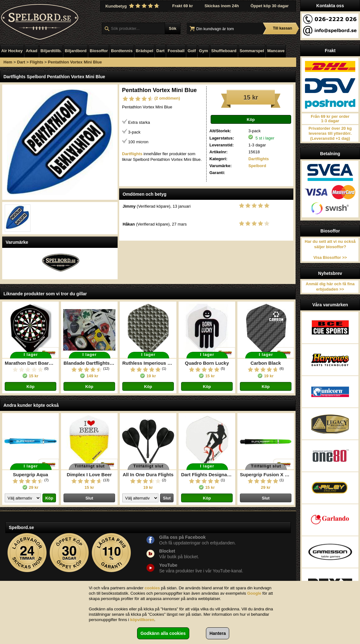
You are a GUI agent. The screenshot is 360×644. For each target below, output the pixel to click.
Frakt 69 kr (183, 6)
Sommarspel (252, 51)
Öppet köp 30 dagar (270, 6)
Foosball (176, 51)
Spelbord (257, 166)
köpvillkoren (142, 620)
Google (254, 593)
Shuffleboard (224, 51)
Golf (192, 51)
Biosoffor (99, 51)
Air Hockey (12, 51)
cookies (152, 588)
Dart (160, 51)
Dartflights (259, 159)
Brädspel (145, 51)
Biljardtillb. (51, 51)
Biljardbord (76, 51)
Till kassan (282, 28)
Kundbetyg (133, 6)
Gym (204, 51)
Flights (37, 62)
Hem (8, 62)
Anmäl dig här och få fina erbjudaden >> (330, 287)
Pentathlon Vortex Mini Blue (75, 62)
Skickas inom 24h (222, 6)
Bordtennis (122, 51)
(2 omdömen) (167, 98)
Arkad (32, 51)
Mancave (276, 51)
